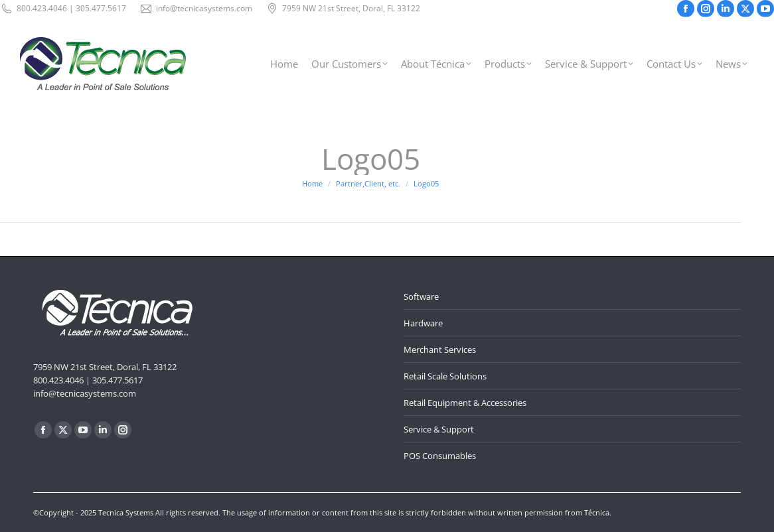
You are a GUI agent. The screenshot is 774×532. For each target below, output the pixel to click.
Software (421, 297)
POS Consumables (440, 456)
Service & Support (439, 429)
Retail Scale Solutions (445, 376)
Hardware (423, 323)
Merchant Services (440, 350)
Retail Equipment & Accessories (465, 403)
